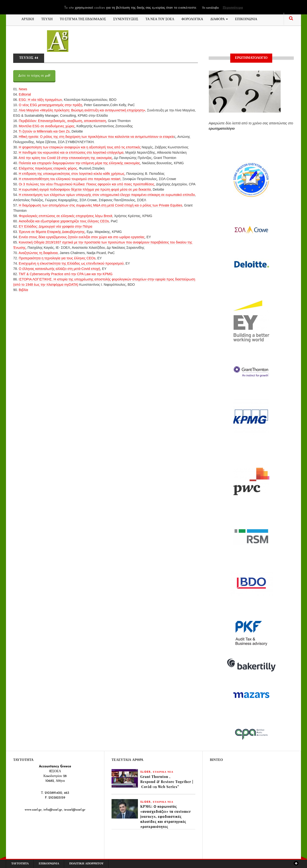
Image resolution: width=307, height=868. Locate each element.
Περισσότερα (233, 8)
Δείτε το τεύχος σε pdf (34, 76)
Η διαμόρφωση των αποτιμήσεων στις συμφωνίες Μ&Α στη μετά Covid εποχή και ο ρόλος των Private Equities (100, 205)
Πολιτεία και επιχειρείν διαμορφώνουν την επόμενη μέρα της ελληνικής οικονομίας (79, 163)
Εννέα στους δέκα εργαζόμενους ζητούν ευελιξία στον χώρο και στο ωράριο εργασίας (81, 237)
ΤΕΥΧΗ (47, 19)
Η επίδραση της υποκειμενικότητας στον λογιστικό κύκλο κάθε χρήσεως (71, 174)
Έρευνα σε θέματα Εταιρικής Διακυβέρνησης (52, 232)
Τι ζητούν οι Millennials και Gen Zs (44, 131)
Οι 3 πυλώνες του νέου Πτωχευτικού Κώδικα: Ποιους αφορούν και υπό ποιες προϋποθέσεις (86, 184)
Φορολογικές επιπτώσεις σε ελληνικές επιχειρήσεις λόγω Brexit (65, 216)
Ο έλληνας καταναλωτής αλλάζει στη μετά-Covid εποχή (59, 269)
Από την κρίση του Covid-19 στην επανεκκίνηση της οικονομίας (65, 158)
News (23, 89)
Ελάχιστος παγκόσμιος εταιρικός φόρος (48, 168)
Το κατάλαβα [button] (210, 8)
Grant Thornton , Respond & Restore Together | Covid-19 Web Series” (167, 782)
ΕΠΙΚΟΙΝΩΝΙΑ (246, 19)
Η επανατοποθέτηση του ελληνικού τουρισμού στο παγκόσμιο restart (70, 179)
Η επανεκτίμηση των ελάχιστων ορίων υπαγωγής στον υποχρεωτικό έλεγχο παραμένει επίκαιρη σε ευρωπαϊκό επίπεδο (107, 195)
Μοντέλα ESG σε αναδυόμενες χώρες (47, 126)
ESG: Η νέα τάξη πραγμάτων (40, 100)
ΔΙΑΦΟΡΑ (219, 19)
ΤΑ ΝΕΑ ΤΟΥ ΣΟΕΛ (160, 19)
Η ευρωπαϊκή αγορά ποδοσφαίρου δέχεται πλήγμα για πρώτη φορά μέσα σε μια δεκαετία (85, 189)
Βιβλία (23, 290)
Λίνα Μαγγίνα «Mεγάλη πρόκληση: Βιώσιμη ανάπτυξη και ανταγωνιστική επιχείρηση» (82, 110)
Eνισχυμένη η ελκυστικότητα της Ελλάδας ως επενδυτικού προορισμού (71, 263)
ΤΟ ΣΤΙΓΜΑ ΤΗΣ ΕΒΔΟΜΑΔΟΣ (83, 19)
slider (145, 772)
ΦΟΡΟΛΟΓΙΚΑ (192, 19)
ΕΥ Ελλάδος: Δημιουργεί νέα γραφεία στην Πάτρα (55, 226)
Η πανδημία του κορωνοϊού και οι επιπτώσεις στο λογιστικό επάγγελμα (71, 152)
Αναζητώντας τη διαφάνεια (38, 253)
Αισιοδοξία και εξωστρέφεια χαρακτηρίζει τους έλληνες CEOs (64, 221)
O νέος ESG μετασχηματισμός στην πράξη (50, 105)
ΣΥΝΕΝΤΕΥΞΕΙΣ (126, 19)
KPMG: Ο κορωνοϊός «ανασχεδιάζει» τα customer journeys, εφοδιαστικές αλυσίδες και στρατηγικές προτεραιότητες (166, 816)
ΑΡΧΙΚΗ (28, 19)
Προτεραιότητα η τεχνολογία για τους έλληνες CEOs (57, 258)
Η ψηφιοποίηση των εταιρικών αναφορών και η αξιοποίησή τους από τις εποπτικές (80, 147)
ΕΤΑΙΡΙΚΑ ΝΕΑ (163, 772)
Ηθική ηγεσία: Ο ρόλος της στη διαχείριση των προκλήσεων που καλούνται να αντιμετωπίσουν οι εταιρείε (96, 137)
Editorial (25, 94)
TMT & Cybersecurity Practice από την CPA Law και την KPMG (66, 274)
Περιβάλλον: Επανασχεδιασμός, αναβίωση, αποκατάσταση (62, 121)
